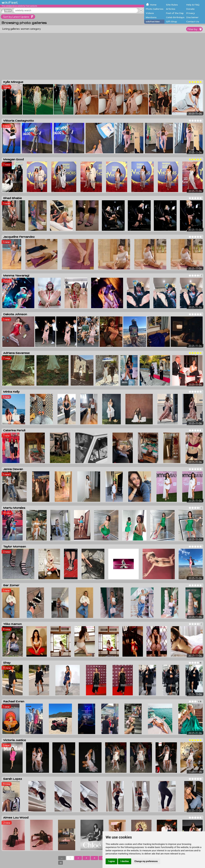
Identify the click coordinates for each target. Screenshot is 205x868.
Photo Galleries (155, 9)
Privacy (191, 13)
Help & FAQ (193, 5)
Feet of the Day (175, 13)
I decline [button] (125, 861)
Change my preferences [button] (146, 861)
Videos (150, 13)
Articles (171, 9)
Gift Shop (171, 22)
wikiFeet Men (153, 22)
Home (153, 5)
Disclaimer (192, 17)
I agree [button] (111, 861)
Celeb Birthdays (175, 17)
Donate (190, 9)
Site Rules (172, 5)
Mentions (151, 17)
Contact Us (193, 22)
